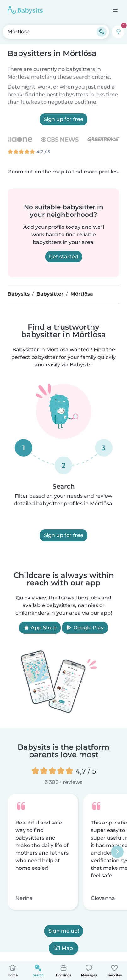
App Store (40, 628)
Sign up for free (63, 119)
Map (63, 948)
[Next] (117, 852)
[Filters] (118, 32)
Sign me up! (64, 931)
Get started (64, 257)
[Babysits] (25, 10)
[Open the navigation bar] (115, 10)
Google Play (85, 628)
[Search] (102, 32)
